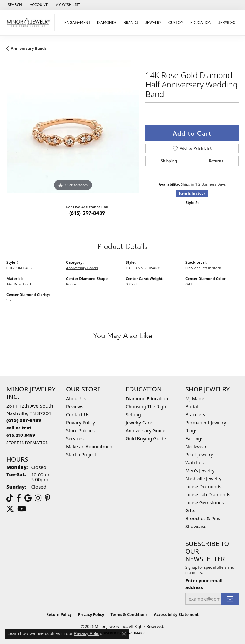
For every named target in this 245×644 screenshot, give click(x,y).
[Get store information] (28, 443)
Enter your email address (204, 584)
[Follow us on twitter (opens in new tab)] (10, 509)
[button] (14, 5)
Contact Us (78, 415)
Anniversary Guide (145, 431)
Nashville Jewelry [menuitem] (203, 478)
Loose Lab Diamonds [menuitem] (208, 494)
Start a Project (81, 455)
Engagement (77, 23)
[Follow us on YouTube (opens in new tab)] (22, 509)
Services (227, 23)
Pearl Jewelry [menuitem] (199, 455)
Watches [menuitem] (194, 462)
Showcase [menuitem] (196, 526)
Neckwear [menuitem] (196, 447)
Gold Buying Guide (146, 439)
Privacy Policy (81, 423)
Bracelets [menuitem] (195, 415)
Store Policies (80, 431)
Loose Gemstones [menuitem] (204, 502)
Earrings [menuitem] (194, 439)
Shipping (169, 161)
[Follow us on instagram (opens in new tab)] (38, 498)
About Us (76, 399)
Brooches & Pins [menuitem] (203, 518)
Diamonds (107, 23)
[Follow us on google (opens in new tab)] (28, 498)
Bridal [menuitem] (192, 407)
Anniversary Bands (29, 48)
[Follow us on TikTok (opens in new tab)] (10, 498)
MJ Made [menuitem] (195, 399)
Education (201, 23)
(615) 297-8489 (87, 213)
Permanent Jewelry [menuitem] (206, 423)
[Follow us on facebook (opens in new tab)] (19, 498)
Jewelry (153, 23)
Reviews (75, 407)
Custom (176, 23)
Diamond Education (147, 399)
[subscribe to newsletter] (230, 599)
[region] (73, 126)
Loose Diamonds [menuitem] (203, 486)
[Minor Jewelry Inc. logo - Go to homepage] (29, 23)
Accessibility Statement (176, 614)
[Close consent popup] (124, 634)
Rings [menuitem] (191, 431)
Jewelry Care (139, 423)
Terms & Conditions (129, 614)
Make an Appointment (90, 447)
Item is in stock (192, 193)
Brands (131, 23)
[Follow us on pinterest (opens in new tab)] (48, 498)
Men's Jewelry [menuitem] (200, 470)
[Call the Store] (24, 420)
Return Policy (59, 614)
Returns (216, 161)
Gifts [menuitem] (190, 510)
